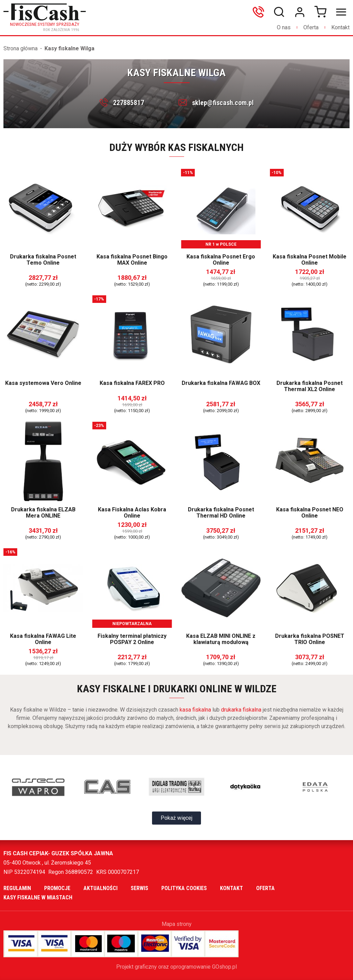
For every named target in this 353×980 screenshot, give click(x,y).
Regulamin (17, 888)
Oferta (311, 27)
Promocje (57, 888)
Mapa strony (177, 924)
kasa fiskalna (195, 710)
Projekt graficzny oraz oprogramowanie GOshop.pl (176, 967)
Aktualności (100, 888)
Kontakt (340, 27)
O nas (284, 27)
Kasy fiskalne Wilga (69, 48)
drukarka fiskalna (241, 710)
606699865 (260, 12)
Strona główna (21, 48)
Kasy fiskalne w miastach (38, 897)
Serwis (139, 888)
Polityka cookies (184, 888)
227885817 (129, 103)
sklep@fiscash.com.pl (223, 103)
